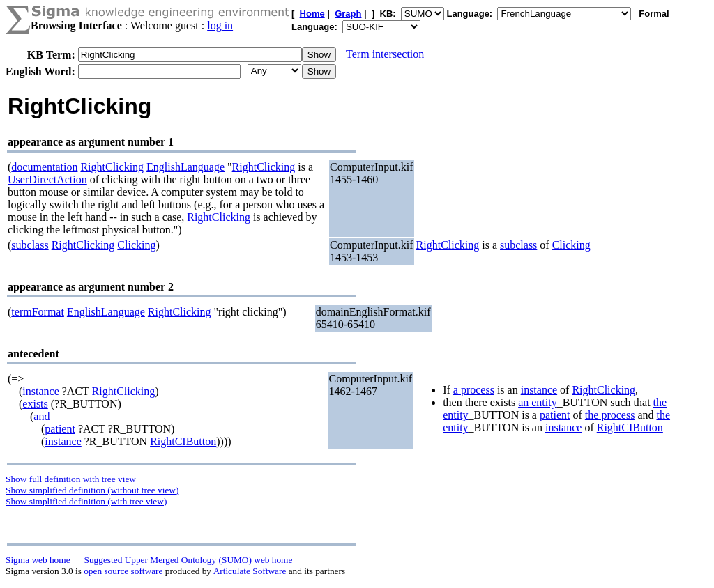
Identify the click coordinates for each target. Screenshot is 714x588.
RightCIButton (183, 441)
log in (220, 25)
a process (474, 390)
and (41, 416)
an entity (538, 402)
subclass (30, 245)
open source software (123, 571)
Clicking (136, 245)
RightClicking (112, 167)
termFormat (38, 312)
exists (35, 404)
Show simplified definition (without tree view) (92, 490)
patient (60, 429)
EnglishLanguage (185, 167)
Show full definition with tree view (71, 479)
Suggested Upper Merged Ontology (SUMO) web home (189, 560)
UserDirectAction (47, 179)
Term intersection (385, 54)
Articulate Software (250, 571)
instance (40, 391)
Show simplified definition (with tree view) (86, 501)
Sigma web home (38, 560)
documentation (44, 167)
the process (610, 415)
